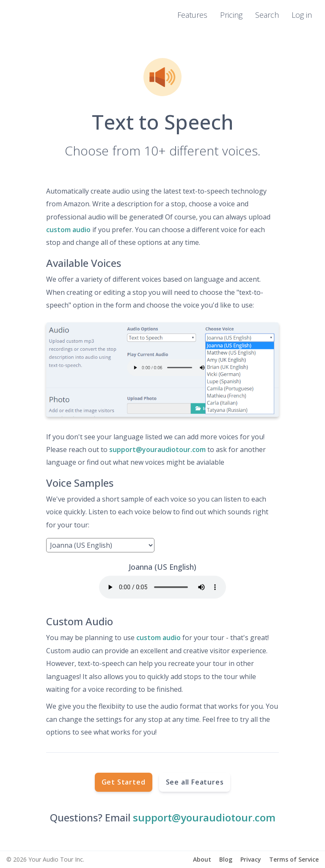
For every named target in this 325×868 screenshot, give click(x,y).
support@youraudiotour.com (157, 449)
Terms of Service (294, 859)
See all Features (195, 782)
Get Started (124, 782)
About (202, 859)
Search (267, 15)
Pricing (231, 15)
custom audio (68, 230)
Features (192, 15)
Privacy (251, 859)
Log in (302, 15)
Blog (226, 859)
